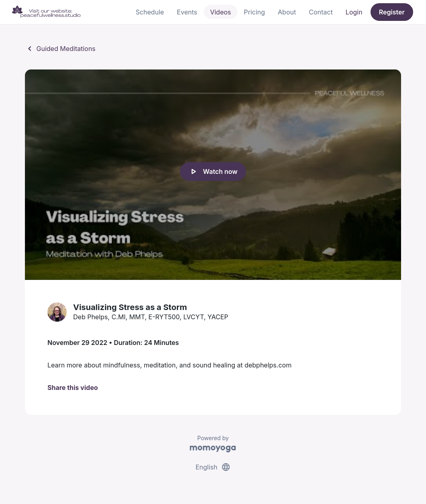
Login (354, 12)
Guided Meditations (60, 49)
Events (187, 12)
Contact (321, 12)
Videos (221, 12)
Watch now (213, 171)
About (287, 12)
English (213, 467)
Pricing (255, 12)
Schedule (150, 12)
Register (392, 12)
